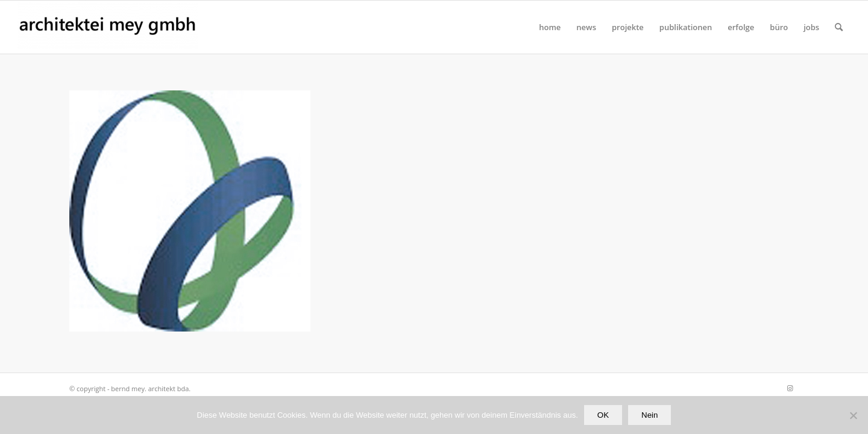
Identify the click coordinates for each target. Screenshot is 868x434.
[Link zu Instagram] (790, 388)
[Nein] (853, 415)
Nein (649, 415)
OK (603, 415)
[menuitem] (550, 27)
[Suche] (839, 27)
